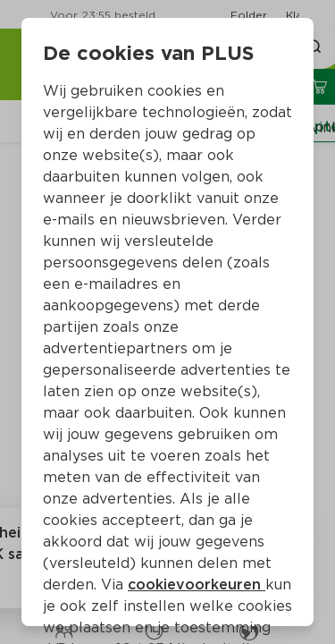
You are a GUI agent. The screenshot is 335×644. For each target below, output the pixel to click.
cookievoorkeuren (197, 585)
